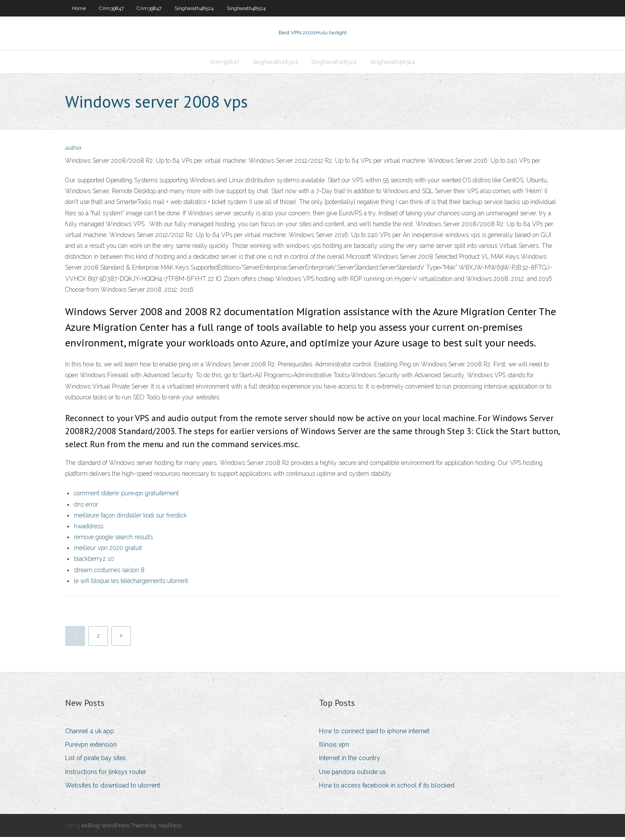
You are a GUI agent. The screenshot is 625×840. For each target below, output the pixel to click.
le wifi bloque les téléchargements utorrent (131, 583)
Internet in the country (350, 761)
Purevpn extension (91, 747)
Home (79, 8)
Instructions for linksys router (106, 774)
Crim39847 (111, 8)
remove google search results (113, 540)
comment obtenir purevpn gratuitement (126, 496)
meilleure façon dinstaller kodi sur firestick (130, 518)
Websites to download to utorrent (113, 788)
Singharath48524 (194, 8)
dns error (86, 507)
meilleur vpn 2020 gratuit (108, 550)
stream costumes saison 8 (109, 573)
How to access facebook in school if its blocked (387, 788)
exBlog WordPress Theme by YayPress (132, 828)
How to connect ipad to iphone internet (374, 734)
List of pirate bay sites (95, 761)
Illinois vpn (334, 747)
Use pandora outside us (352, 774)
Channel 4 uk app (90, 734)
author (74, 151)
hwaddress (89, 529)
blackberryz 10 (94, 562)
